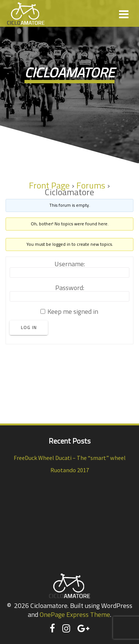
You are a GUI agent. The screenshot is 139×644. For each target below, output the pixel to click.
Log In (29, 328)
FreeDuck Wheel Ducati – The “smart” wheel (70, 458)
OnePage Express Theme (75, 614)
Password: (70, 288)
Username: (70, 264)
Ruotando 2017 (70, 470)
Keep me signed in (73, 312)
